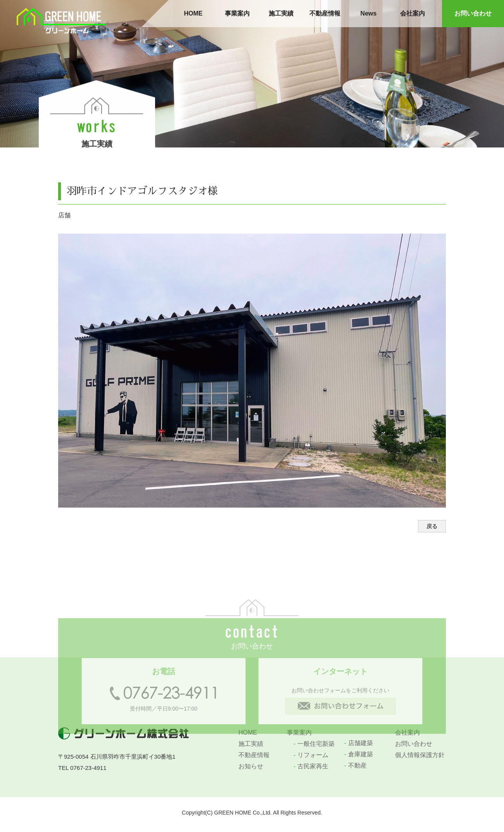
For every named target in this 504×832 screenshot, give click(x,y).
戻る (432, 526)
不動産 (356, 765)
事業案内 (237, 13)
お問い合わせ (473, 13)
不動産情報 (325, 13)
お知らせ (251, 766)
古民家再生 (311, 766)
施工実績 (281, 13)
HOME (193, 13)
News (369, 13)
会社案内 (413, 13)
